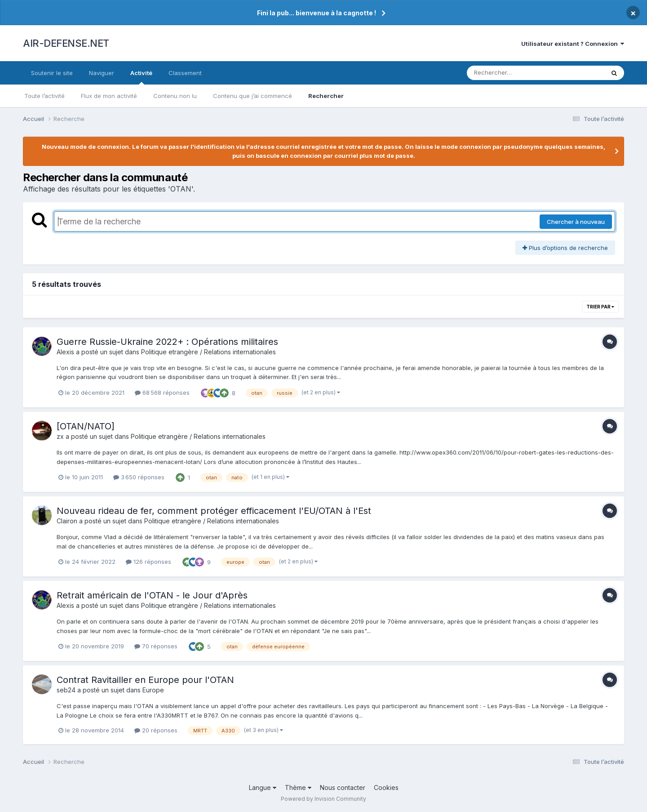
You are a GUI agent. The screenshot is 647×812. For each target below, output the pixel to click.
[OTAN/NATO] (86, 426)
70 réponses (156, 646)
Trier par (600, 307)
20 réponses (156, 730)
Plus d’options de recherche (565, 248)
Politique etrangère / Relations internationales (208, 352)
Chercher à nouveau (576, 222)
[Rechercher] (510, 73)
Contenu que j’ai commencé (253, 96)
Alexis (65, 352)
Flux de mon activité (109, 96)
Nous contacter (343, 787)
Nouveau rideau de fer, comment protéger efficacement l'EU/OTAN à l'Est (214, 511)
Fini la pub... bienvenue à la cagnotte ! (317, 13)
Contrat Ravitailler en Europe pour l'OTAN (145, 680)
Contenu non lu (175, 96)
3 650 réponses (139, 477)
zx (60, 436)
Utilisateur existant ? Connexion (573, 44)
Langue (263, 787)
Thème (298, 787)
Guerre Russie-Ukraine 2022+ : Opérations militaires (167, 342)
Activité (141, 77)
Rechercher (326, 96)
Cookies (386, 787)
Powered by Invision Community (323, 799)
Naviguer (102, 73)
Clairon (67, 521)
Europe (153, 690)
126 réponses (148, 562)
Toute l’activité (44, 96)
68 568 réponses (162, 393)
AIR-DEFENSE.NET (66, 43)
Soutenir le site (52, 73)
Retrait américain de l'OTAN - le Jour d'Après (152, 595)
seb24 (66, 690)
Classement (185, 73)
